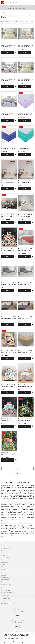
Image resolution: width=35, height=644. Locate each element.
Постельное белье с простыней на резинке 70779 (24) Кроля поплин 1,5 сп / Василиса (26, 386)
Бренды (3, 567)
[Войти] (13, 642)
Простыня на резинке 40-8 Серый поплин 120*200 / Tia (26, 284)
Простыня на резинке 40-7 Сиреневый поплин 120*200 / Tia (26, 114)
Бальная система (6, 580)
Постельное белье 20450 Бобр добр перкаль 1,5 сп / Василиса (8, 250)
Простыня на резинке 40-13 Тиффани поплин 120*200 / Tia (25, 148)
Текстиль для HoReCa (7, 599)
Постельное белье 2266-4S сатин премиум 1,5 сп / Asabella (8, 46)
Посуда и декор (5, 562)
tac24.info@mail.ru (18, 611)
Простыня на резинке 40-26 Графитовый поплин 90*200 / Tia (26, 318)
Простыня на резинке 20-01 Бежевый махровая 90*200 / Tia (26, 352)
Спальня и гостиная (6, 548)
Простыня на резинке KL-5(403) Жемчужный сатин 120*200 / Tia (8, 182)
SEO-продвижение (18, 631)
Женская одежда (6, 558)
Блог (3, 582)
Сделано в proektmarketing (18, 622)
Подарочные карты (6, 577)
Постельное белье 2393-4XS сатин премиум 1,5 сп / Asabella (26, 46)
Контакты (4, 575)
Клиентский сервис (6, 585)
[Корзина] (31, 642)
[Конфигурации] (33, 16)
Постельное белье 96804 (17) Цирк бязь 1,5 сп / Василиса (9, 352)
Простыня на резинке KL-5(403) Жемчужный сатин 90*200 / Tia (25, 182)
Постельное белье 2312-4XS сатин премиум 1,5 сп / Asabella (9, 114)
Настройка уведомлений (8, 593)
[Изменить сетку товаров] (26, 16)
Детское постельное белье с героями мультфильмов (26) (15, 21)
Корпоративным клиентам (8, 603)
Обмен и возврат (6, 590)
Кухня (3, 551)
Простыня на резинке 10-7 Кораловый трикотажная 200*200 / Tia (25, 250)
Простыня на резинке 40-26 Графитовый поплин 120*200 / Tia (9, 318)
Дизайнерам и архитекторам (9, 601)
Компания (4, 569)
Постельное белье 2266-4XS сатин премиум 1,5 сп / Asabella (26, 80)
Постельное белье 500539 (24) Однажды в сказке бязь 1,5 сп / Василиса (26, 420)
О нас (3, 573)
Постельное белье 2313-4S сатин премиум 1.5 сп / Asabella (25, 216)
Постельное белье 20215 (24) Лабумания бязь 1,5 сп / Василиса (9, 420)
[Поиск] (4, 642)
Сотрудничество (5, 595)
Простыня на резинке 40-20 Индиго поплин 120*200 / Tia (9, 148)
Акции (3, 564)
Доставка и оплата (6, 588)
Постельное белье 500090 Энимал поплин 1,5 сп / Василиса (8, 386)
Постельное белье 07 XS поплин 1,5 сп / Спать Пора (8, 216)
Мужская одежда (6, 560)
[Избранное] (22, 642)
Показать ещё (17, 469)
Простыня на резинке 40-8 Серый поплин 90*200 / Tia (9, 284)
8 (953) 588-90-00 (17, 609)
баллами (22, 8)
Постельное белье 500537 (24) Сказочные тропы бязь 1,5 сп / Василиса (8, 454)
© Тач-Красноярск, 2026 (17, 621)
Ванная (3, 553)
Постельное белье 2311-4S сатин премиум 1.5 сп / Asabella (8, 80)
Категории (4, 545)
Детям (3, 555)
